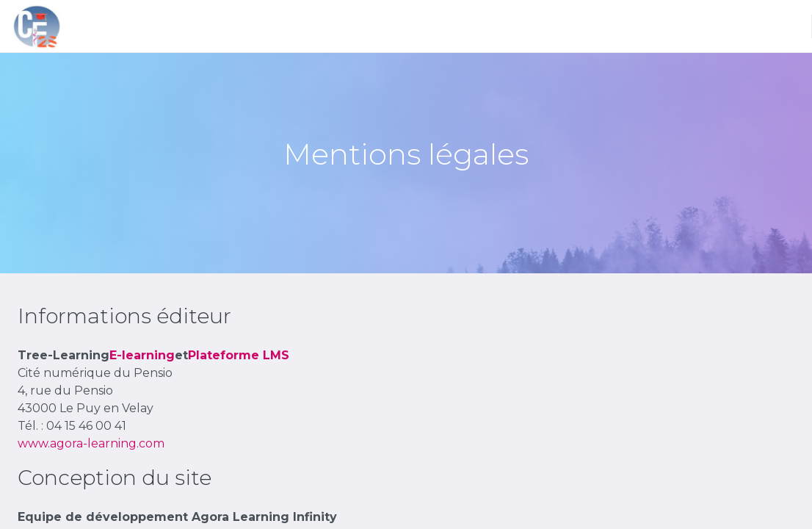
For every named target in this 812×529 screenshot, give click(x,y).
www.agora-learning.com (91, 443)
